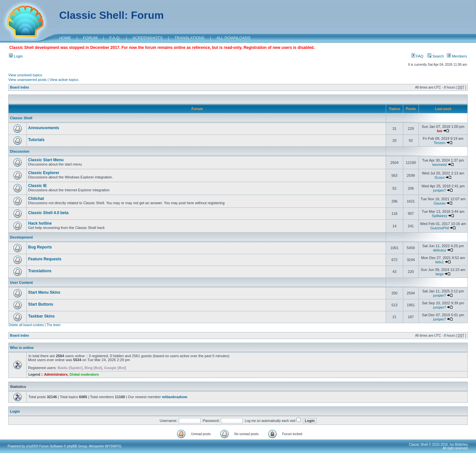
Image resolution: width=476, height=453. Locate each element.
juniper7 (439, 190)
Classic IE (38, 186)
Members (457, 56)
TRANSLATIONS (190, 38)
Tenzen (439, 143)
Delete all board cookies (26, 325)
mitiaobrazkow (175, 397)
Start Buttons (41, 304)
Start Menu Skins (44, 292)
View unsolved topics (25, 75)
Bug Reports (40, 247)
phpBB (31, 446)
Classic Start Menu (46, 160)
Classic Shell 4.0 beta (48, 213)
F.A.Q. (115, 38)
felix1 (440, 262)
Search (436, 56)
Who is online (22, 348)
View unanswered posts (27, 80)
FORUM (90, 38)
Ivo (440, 131)
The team (54, 325)
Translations (40, 271)
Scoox (440, 177)
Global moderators (84, 375)
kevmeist (439, 165)
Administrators (56, 375)
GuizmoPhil (440, 228)
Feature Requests (45, 259)
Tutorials (36, 140)
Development (21, 237)
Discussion (20, 151)
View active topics (64, 80)
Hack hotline (40, 223)
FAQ (417, 56)
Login (16, 56)
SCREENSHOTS (147, 38)
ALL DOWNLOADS (234, 38)
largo (440, 274)
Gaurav (440, 203)
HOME (65, 38)
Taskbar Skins (41, 316)
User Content (21, 283)
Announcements (44, 128)
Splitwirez (439, 216)
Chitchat (36, 199)
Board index (20, 87)
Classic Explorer (44, 173)
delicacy (440, 250)
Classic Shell (21, 118)
